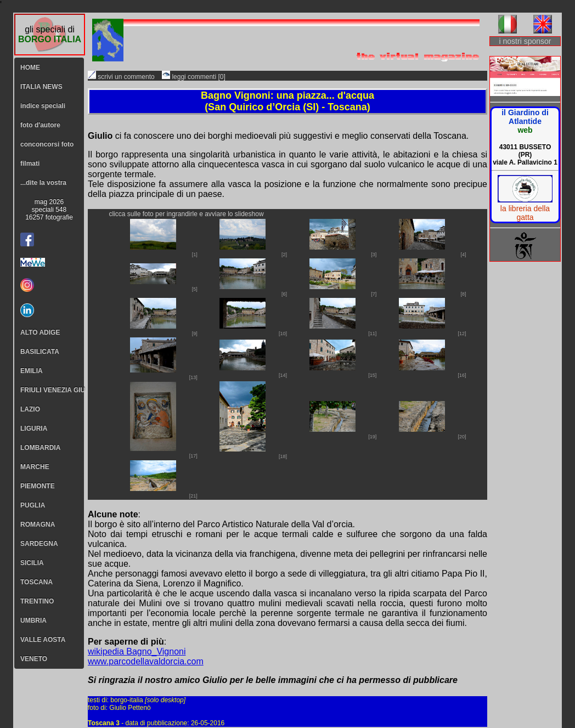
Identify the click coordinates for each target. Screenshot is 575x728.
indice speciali (43, 106)
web (525, 130)
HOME (30, 67)
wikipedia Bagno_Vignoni (137, 651)
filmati (30, 163)
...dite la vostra (43, 183)
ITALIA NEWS (41, 87)
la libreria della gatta (525, 213)
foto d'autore (40, 125)
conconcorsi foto (47, 144)
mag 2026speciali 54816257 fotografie (49, 210)
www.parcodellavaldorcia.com (146, 661)
